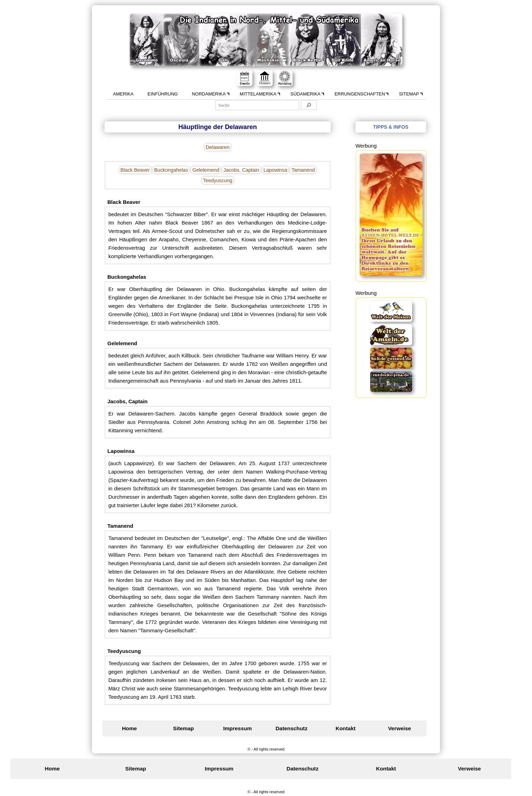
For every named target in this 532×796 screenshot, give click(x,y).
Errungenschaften (360, 94)
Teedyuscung (218, 180)
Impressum (237, 728)
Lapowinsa (275, 170)
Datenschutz (291, 728)
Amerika (123, 94)
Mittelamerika (258, 94)
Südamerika (305, 94)
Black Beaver (135, 170)
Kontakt (346, 728)
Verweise (400, 728)
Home (130, 728)
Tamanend (303, 170)
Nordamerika (209, 94)
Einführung (163, 94)
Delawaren (218, 147)
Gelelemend (206, 170)
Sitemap (409, 94)
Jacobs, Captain (241, 170)
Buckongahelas (171, 170)
